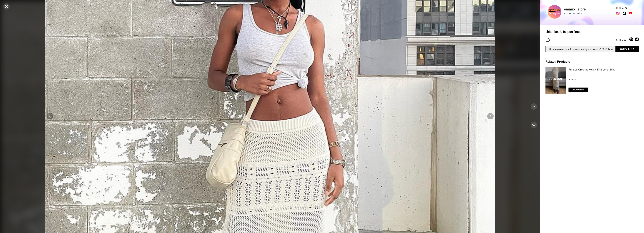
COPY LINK (627, 49)
